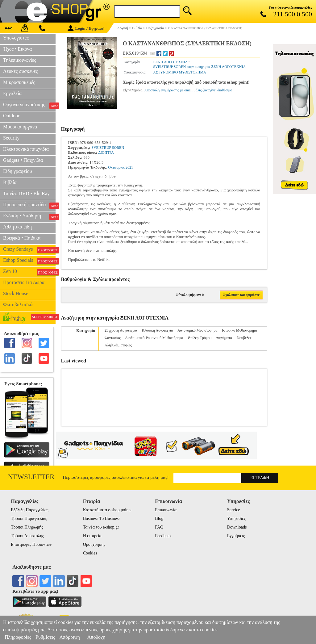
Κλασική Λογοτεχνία (157, 330)
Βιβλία (10, 182)
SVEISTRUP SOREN (108, 148)
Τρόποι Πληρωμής (27, 527)
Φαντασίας (113, 338)
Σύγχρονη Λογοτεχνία (121, 330)
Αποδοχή (96, 637)
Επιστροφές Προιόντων (31, 544)
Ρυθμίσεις (45, 637)
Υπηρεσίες (236, 519)
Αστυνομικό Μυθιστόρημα (197, 330)
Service (234, 510)
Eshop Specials (29, 261)
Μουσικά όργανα (20, 127)
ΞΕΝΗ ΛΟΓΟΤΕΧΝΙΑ (170, 62)
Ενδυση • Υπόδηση (29, 216)
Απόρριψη (69, 637)
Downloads (237, 527)
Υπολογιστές (16, 38)
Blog (159, 519)
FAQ (159, 527)
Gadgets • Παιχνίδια (23, 160)
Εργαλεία (12, 93)
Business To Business (102, 519)
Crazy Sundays (29, 250)
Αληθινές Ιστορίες (118, 345)
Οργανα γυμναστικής (29, 105)
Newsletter (31, 477)
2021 (129, 167)
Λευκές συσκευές (20, 71)
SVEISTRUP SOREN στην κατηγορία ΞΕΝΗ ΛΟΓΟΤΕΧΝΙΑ (199, 67)
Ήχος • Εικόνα (17, 49)
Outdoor (11, 116)
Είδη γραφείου (18, 171)
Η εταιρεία (92, 536)
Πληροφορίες (18, 637)
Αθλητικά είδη (17, 227)
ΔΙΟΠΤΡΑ (106, 153)
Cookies (90, 553)
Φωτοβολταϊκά (18, 305)
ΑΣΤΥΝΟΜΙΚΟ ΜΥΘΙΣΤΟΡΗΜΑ (180, 72)
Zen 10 (29, 272)
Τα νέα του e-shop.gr (101, 527)
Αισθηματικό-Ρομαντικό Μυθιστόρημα (154, 338)
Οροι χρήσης (94, 544)
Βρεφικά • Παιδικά (22, 238)
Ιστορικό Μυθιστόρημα (240, 330)
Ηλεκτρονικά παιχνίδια (26, 149)
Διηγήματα (224, 338)
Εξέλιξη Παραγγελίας (29, 510)
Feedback (163, 536)
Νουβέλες (244, 338)
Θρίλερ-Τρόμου (200, 338)
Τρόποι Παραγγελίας (29, 519)
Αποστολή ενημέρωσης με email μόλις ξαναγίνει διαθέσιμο (188, 90)
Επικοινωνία (166, 510)
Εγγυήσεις (236, 536)
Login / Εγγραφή (86, 28)
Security (11, 138)
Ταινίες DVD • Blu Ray (26, 193)
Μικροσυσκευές (19, 82)
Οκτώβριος (116, 167)
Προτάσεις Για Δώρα (24, 282)
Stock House (16, 293)
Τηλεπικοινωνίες (20, 60)
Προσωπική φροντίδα (29, 205)
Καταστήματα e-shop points (107, 510)
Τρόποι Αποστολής (27, 536)
